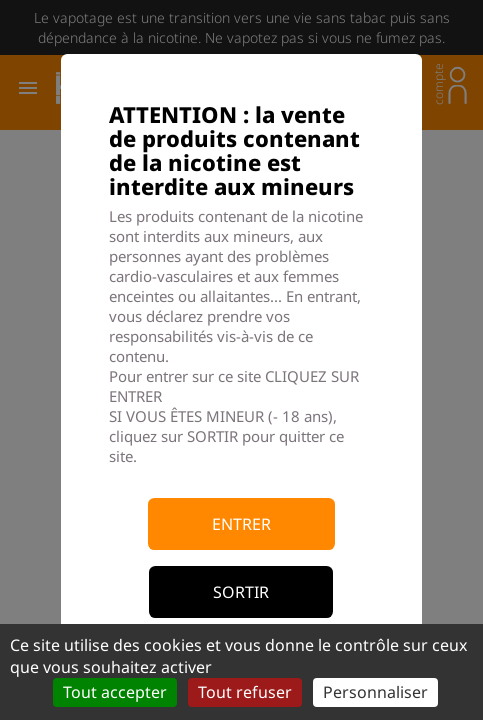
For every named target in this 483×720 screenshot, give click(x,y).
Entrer (241, 524)
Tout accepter (115, 692)
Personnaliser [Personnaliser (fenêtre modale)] (375, 692)
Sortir (241, 592)
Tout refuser (245, 692)
